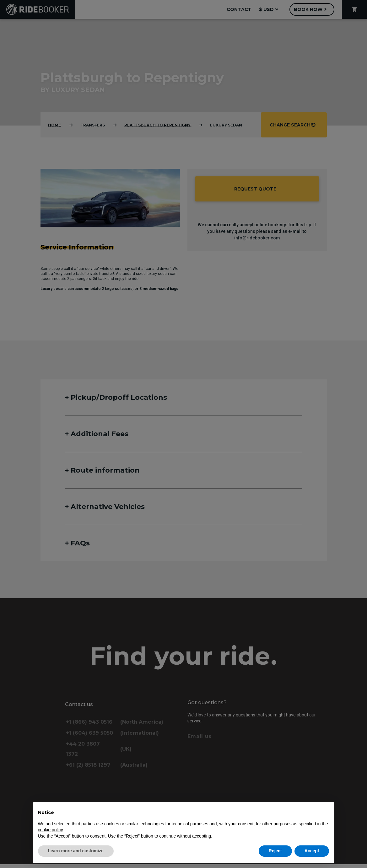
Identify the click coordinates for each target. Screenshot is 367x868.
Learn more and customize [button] (76, 851)
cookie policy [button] (50, 830)
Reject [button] (275, 851)
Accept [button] (312, 851)
